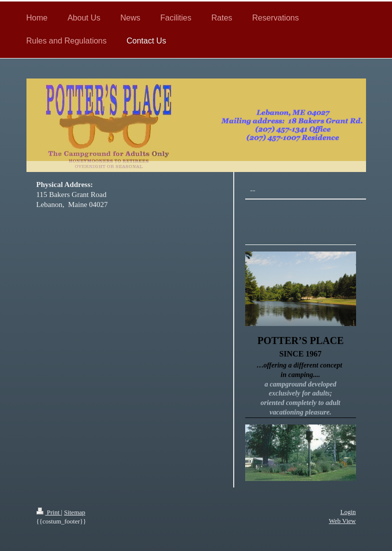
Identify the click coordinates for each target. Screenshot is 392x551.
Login (348, 512)
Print (49, 512)
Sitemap (75, 512)
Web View (343, 521)
